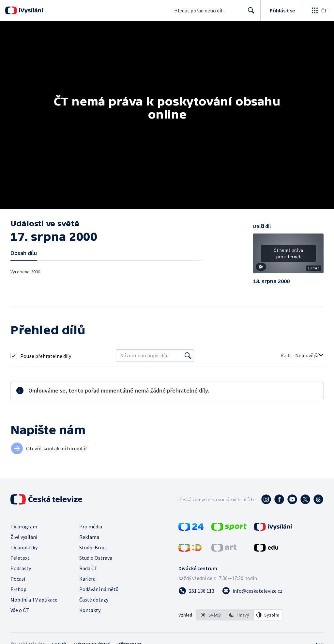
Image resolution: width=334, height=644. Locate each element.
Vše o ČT (20, 610)
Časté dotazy (94, 600)
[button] (288, 256)
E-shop (18, 589)
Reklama (89, 537)
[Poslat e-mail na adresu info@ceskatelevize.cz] (252, 591)
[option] (211, 615)
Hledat (249, 13)
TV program (24, 526)
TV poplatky (24, 547)
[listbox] (239, 615)
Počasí (18, 579)
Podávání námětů (99, 589)
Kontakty (90, 610)
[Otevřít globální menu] (319, 10)
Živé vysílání (24, 537)
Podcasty (21, 568)
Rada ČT (88, 568)
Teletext (20, 558)
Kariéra (87, 579)
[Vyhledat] (188, 356)
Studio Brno (92, 547)
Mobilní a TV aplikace (34, 600)
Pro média (91, 526)
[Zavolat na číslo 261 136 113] (196, 591)
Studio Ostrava (96, 558)
